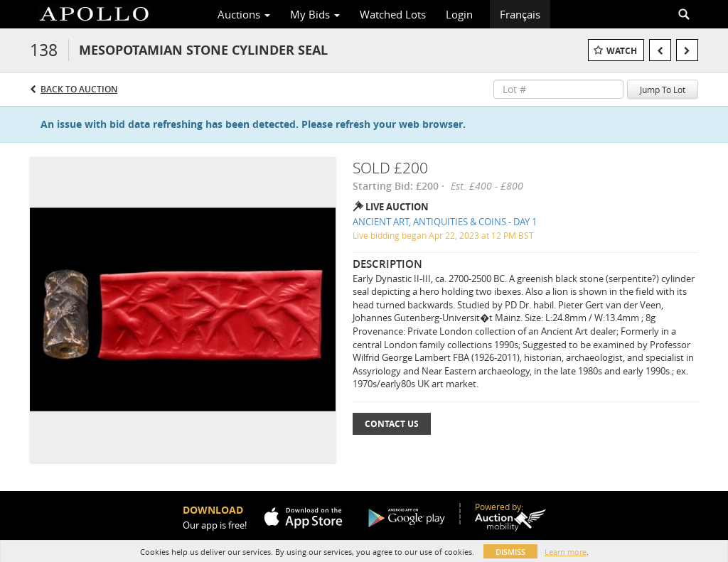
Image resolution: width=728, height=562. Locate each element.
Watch (622, 51)
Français (520, 14)
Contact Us (392, 424)
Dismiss (510, 552)
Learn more (566, 552)
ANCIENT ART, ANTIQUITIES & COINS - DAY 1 (445, 222)
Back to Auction (79, 89)
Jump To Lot (663, 90)
